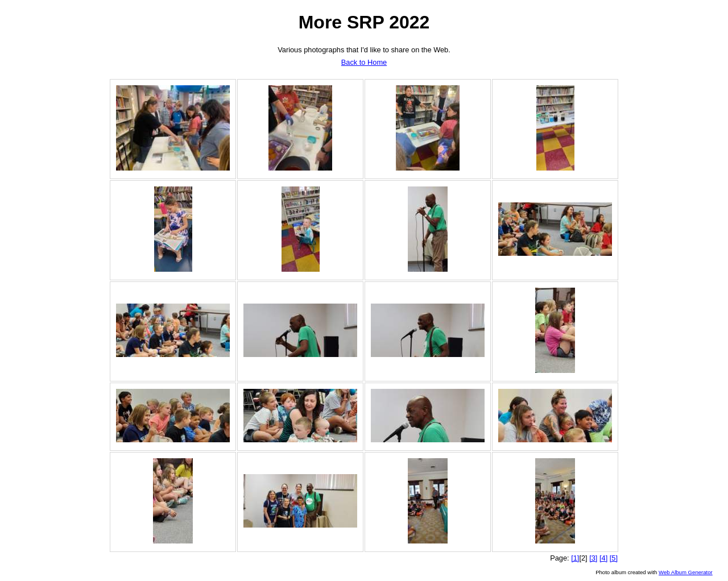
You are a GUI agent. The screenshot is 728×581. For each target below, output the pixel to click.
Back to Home (364, 62)
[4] (603, 558)
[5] (614, 558)
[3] (593, 558)
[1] (575, 558)
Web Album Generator (686, 572)
